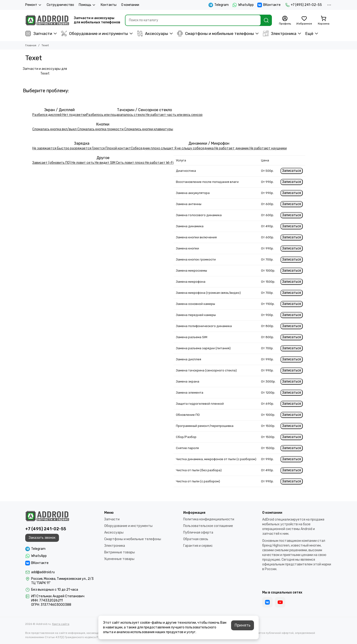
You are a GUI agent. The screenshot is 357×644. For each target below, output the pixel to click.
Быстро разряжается (75, 148)
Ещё (309, 34)
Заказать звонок (42, 538)
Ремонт (34, 5)
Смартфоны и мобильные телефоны (216, 34)
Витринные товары (120, 552)
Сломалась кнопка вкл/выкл (55, 129)
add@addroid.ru (43, 572)
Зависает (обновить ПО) (52, 163)
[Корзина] (324, 21)
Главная (31, 45)
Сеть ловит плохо (131, 163)
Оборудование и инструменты (95, 34)
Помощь (87, 5)
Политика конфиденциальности (209, 519)
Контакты (109, 5)
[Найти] (266, 20)
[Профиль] (285, 21)
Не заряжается (45, 148)
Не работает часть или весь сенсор (174, 115)
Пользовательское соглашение (208, 526)
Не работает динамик (232, 148)
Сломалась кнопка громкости (101, 129)
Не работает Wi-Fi (159, 163)
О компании (130, 5)
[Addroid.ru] (47, 20)
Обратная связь (196, 539)
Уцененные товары (119, 559)
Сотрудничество (60, 5)
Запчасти (39, 34)
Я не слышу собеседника (194, 148)
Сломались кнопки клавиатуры (149, 129)
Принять (243, 625)
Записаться (292, 171)
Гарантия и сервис (198, 546)
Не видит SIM (105, 163)
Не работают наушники (268, 148)
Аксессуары (153, 34)
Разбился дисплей (47, 115)
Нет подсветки (74, 115)
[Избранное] (304, 21)
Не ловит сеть (83, 163)
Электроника (280, 34)
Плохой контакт (118, 148)
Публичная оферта (198, 532)
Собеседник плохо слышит (153, 148)
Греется (99, 148)
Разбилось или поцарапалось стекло (116, 115)
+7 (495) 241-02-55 (304, 5)
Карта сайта (61, 624)
